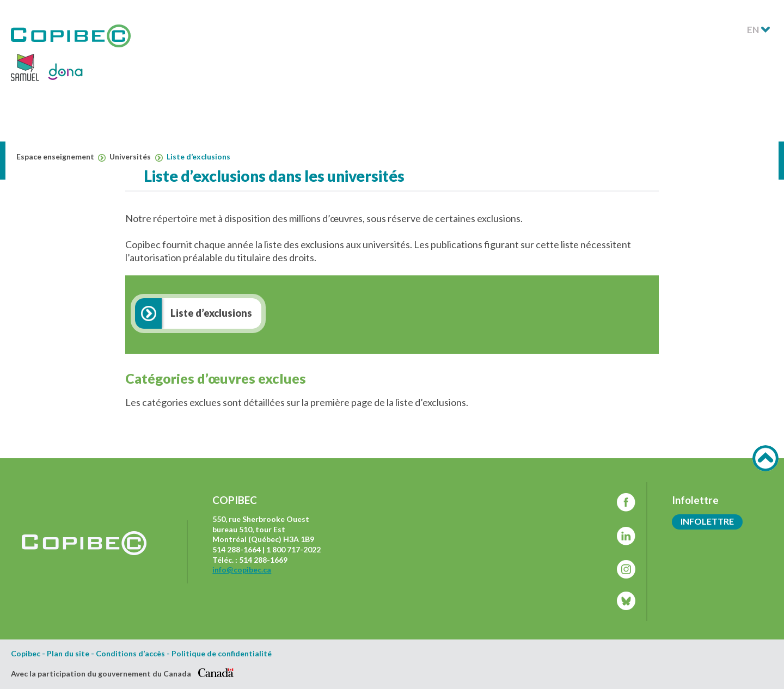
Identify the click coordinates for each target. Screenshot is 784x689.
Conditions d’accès (130, 654)
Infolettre (707, 521)
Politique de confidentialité (222, 654)
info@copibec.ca (242, 570)
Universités (136, 157)
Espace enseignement (61, 157)
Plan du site (68, 654)
